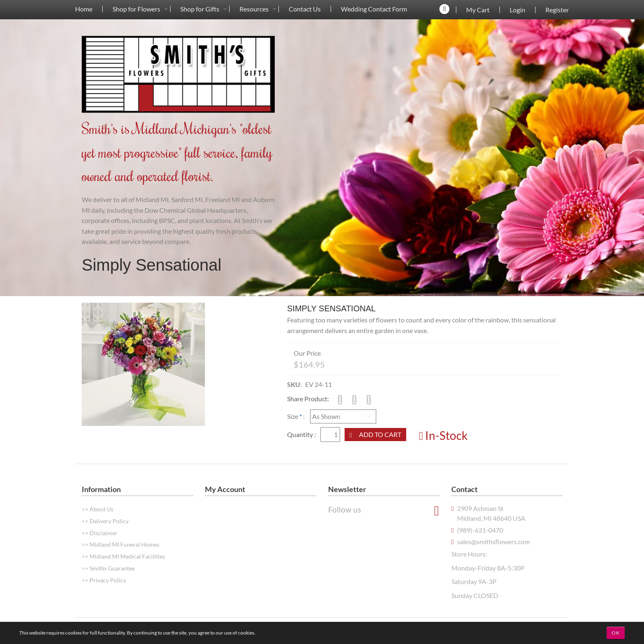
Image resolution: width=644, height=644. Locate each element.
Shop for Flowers (136, 9)
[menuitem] (84, 9)
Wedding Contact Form (374, 9)
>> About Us (98, 509)
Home (84, 9)
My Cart (478, 10)
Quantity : (302, 434)
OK (616, 633)
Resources (254, 9)
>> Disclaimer (100, 533)
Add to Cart (380, 434)
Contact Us (305, 9)
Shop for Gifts (200, 9)
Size (293, 416)
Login (517, 10)
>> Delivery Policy (105, 521)
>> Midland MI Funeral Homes (121, 544)
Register (557, 10)
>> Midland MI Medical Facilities (123, 556)
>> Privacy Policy (104, 580)
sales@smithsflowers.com (493, 542)
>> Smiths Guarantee (108, 568)
